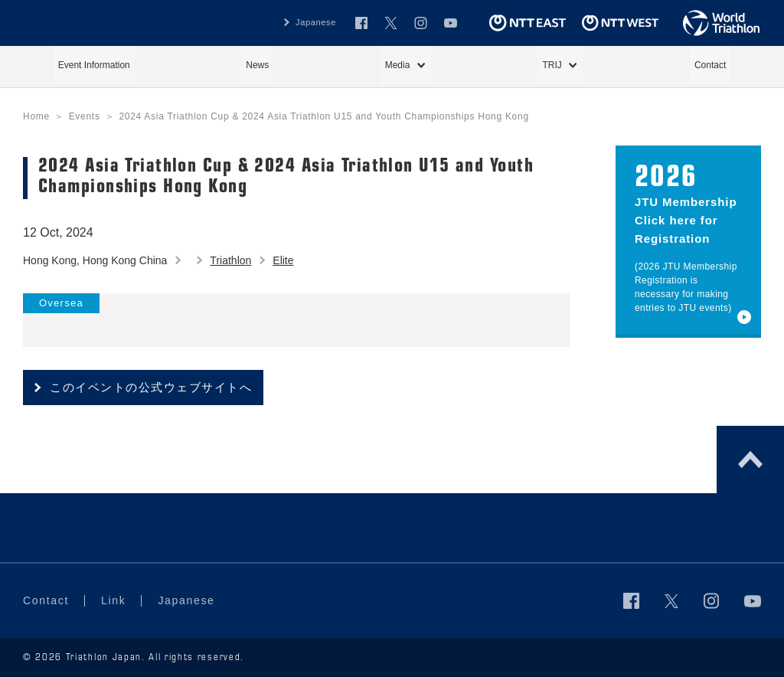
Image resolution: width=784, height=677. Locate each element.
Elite (283, 260)
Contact (710, 65)
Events (85, 116)
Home (36, 116)
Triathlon (230, 260)
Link (113, 600)
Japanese (316, 22)
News (257, 65)
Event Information (94, 65)
